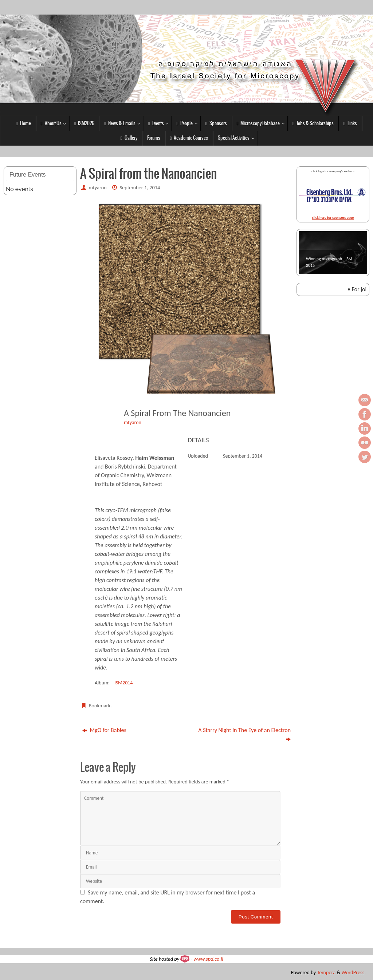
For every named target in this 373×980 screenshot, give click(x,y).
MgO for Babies (104, 730)
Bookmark (100, 706)
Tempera (326, 972)
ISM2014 (123, 683)
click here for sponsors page (333, 218)
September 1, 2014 (140, 187)
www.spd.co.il (208, 959)
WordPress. (354, 972)
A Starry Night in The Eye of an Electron (244, 734)
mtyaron (98, 187)
